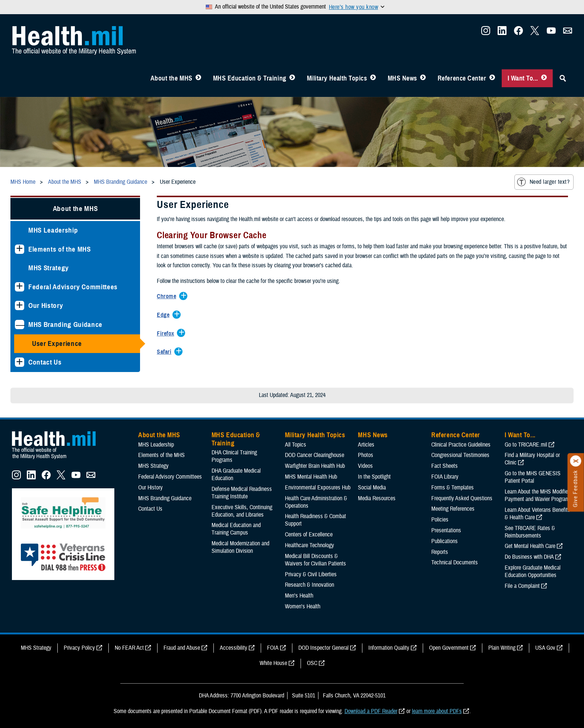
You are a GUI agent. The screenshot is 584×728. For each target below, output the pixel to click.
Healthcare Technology (310, 545)
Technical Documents (455, 562)
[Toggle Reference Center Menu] (492, 78)
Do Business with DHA (529, 557)
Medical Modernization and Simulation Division (240, 547)
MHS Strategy (49, 268)
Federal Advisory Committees (73, 287)
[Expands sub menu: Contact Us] (20, 362)
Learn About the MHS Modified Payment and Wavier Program (538, 495)
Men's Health (299, 596)
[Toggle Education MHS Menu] (292, 78)
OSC (312, 663)
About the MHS (172, 78)
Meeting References (453, 509)
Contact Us (45, 362)
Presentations (446, 530)
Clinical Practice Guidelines (461, 445)
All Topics (296, 445)
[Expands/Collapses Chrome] (168, 297)
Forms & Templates (453, 488)
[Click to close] (576, 461)
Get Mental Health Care (530, 546)
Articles (366, 445)
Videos (365, 466)
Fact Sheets (445, 466)
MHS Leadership (53, 230)
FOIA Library (445, 477)
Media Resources (377, 498)
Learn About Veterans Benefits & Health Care (537, 514)
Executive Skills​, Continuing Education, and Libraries (242, 511)
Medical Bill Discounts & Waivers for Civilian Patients (315, 560)
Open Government (449, 648)
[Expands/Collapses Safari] (166, 352)
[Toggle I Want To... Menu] (544, 78)
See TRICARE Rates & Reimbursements (530, 532)
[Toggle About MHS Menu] (198, 78)
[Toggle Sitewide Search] (563, 78)
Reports (440, 552)
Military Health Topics (337, 78)
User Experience (57, 343)
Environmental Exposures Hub (318, 488)
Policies (440, 520)
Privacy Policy (79, 648)
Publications (445, 541)
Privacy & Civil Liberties (311, 574)
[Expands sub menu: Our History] (20, 305)
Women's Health (303, 606)
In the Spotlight (374, 477)
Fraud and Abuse (182, 648)
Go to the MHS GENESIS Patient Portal (533, 477)
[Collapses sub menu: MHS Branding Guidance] (20, 324)
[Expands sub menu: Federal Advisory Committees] (20, 287)
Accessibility (234, 648)
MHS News (402, 78)
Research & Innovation (310, 585)
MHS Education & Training (250, 78)
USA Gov (545, 648)
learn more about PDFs (437, 711)
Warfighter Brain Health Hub (315, 466)
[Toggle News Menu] (423, 78)
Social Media (372, 488)
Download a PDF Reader (371, 711)
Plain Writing (502, 648)
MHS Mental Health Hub (311, 477)
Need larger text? (543, 182)
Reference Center (462, 78)
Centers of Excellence (309, 535)
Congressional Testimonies (460, 455)
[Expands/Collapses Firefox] (167, 334)
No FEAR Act (129, 648)
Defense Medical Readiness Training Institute (242, 493)
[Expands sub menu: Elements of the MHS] (20, 249)
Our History (46, 305)
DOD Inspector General (323, 648)
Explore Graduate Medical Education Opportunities (533, 571)
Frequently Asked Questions (462, 498)
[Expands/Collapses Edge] (165, 315)
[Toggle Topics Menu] (373, 78)
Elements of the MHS (60, 249)
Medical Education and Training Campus (236, 529)
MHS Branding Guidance (65, 324)
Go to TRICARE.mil (526, 445)
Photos (366, 455)
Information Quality (389, 648)
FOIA (273, 648)
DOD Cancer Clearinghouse (315, 455)
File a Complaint (522, 586)
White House (273, 663)
